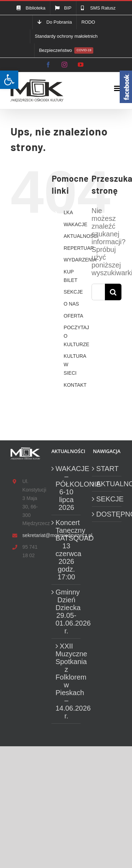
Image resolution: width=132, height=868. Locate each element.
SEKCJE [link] (73, 292)
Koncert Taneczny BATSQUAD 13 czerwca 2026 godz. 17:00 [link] (67, 550)
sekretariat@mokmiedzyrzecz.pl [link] (31, 535)
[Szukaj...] (98, 292)
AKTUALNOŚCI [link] (81, 236)
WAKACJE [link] (76, 224)
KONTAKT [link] (75, 385)
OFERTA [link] (74, 316)
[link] (9, 80)
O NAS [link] (71, 304)
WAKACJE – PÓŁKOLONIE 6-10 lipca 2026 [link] (67, 488)
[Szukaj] (113, 292)
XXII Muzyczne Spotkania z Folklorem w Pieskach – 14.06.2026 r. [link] (67, 681)
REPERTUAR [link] (79, 248)
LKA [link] (68, 212)
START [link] (107, 469)
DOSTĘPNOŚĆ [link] (107, 514)
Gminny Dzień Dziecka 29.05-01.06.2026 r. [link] (67, 611)
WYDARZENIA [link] (80, 260)
